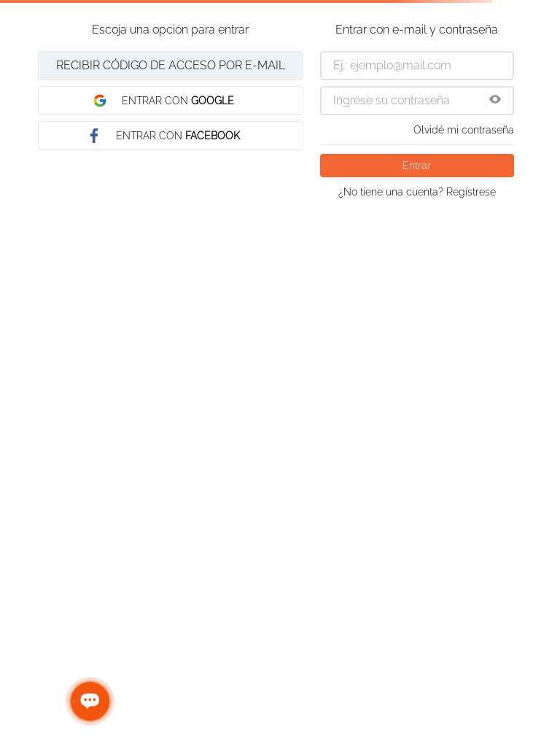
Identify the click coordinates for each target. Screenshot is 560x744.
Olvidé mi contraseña (464, 130)
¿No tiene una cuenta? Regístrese (417, 192)
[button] (495, 101)
